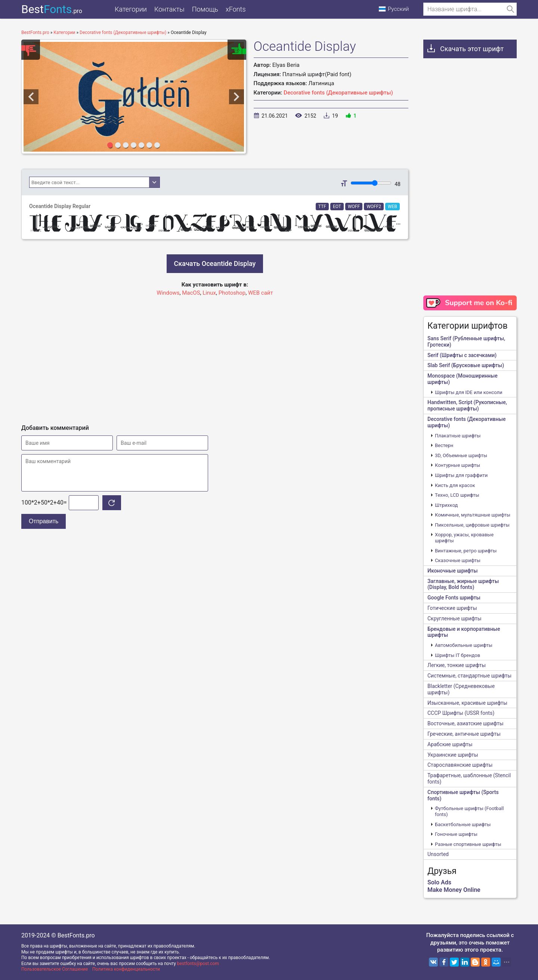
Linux (209, 293)
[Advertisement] (215, 357)
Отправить (44, 521)
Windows (168, 293)
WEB (392, 207)
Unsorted (438, 854)
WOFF (354, 207)
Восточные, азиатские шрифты (466, 723)
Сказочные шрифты (458, 560)
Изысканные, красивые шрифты (467, 703)
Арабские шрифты (450, 744)
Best (52, 9)
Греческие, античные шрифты (464, 734)
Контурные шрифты (457, 465)
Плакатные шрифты (458, 436)
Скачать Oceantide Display (215, 263)
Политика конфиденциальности (126, 969)
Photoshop (232, 293)
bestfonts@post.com (198, 964)
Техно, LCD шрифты (457, 495)
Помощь (205, 9)
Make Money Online (454, 890)
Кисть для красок (455, 485)
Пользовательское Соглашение (55, 969)
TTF (322, 207)
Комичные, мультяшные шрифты (473, 515)
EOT (337, 207)
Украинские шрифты (453, 755)
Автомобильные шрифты (464, 645)
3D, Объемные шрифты (461, 455)
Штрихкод (446, 505)
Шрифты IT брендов (457, 655)
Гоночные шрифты (456, 834)
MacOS (191, 293)
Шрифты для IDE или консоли (469, 392)
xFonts (236, 9)
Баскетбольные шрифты (463, 824)
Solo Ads (439, 882)
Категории (131, 9)
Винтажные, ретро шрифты (466, 551)
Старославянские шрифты (460, 765)
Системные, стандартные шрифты (469, 676)
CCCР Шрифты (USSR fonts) (461, 713)
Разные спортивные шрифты (468, 844)
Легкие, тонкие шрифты (457, 665)
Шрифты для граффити (461, 475)
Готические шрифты (452, 608)
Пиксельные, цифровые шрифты (472, 525)
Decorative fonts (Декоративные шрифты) (338, 93)
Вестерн (444, 445)
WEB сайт (261, 293)
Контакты (169, 9)
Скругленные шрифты (454, 618)
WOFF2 (374, 207)
